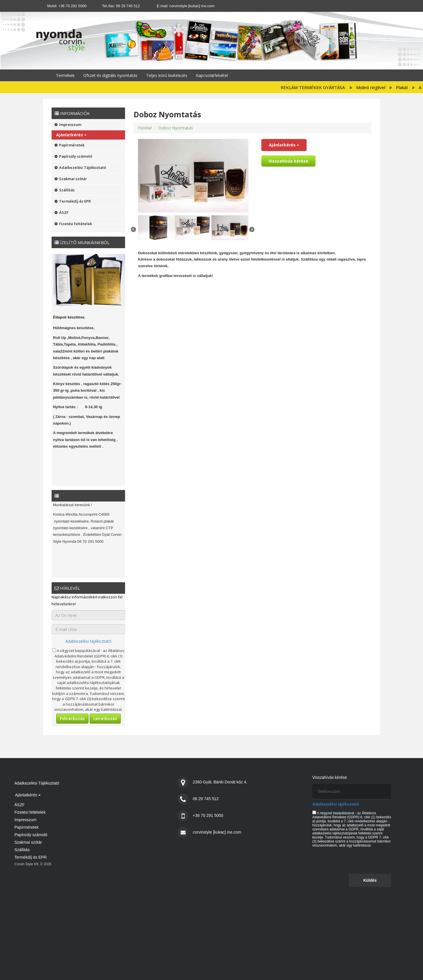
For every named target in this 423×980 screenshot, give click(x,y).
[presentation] (356, 860)
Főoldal (145, 128)
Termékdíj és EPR (73, 201)
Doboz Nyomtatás (176, 128)
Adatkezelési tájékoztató (88, 641)
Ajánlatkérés (71, 135)
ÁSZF (62, 212)
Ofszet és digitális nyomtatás (110, 75)
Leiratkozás (105, 718)
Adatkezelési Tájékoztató (80, 167)
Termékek (65, 75)
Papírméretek (69, 145)
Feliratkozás (72, 718)
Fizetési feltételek (73, 224)
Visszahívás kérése (288, 161)
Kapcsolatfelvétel (212, 75)
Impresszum (68, 125)
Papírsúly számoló (73, 156)
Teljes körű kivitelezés (167, 75)
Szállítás (65, 190)
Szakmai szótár (71, 179)
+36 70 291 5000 (72, 6)
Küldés (370, 880)
